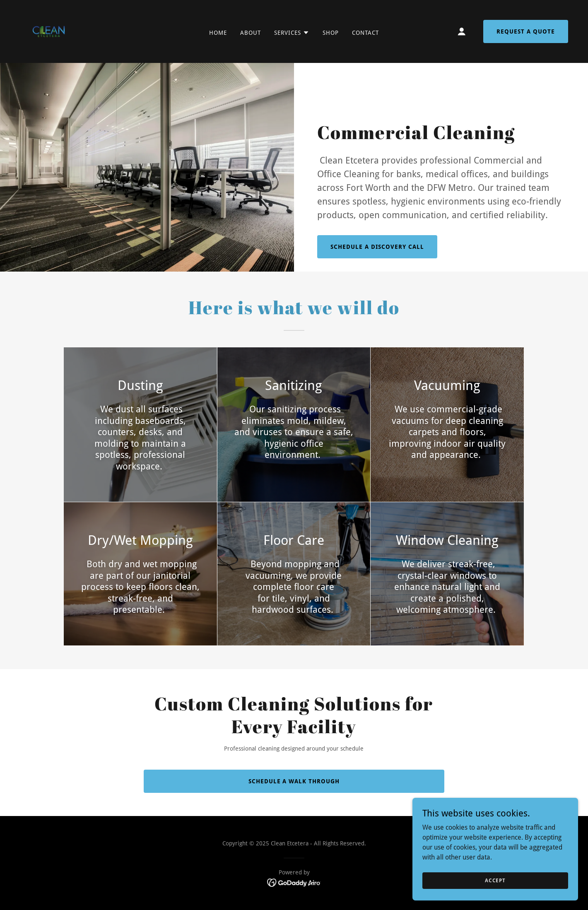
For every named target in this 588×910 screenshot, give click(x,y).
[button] (292, 33)
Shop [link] (331, 33)
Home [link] (218, 33)
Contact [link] (365, 33)
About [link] (251, 33)
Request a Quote (526, 31)
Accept (495, 880)
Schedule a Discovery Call (377, 247)
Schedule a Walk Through (294, 781)
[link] (49, 31)
